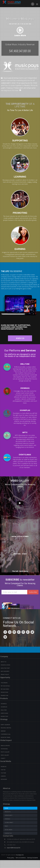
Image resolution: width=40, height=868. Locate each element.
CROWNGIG (25, 386)
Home (6, 808)
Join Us (22, 338)
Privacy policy (11, 858)
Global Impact (9, 823)
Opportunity (9, 815)
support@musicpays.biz (14, 848)
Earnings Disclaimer (33, 858)
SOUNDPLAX (27, 410)
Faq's (6, 826)
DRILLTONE (25, 362)
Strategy (7, 819)
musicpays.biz (20, 855)
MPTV (23, 432)
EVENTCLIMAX (25, 456)
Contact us (8, 833)
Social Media (9, 830)
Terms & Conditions (21, 858)
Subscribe (33, 592)
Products (8, 812)
